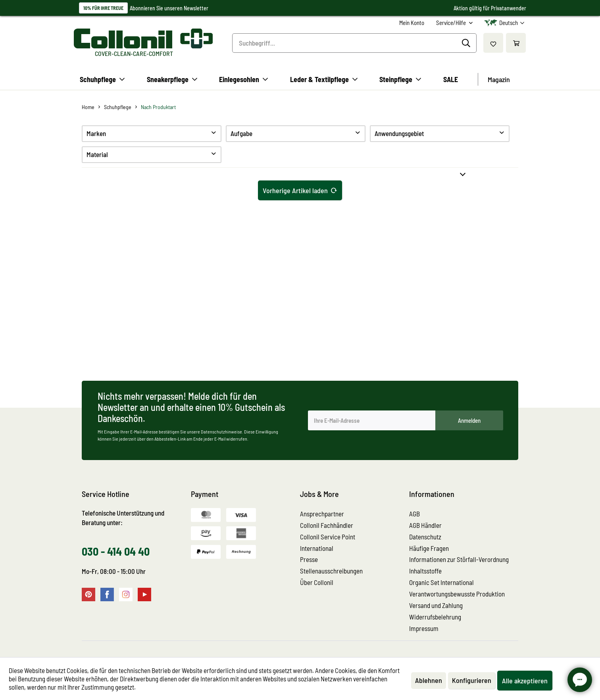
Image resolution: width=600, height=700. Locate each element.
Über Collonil (317, 582)
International (317, 548)
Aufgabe (241, 133)
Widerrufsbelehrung (435, 617)
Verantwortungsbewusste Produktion (457, 594)
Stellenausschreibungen (331, 571)
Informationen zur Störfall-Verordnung (459, 559)
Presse (309, 559)
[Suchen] (467, 43)
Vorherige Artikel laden (300, 189)
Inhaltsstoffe (425, 571)
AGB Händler (425, 525)
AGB (414, 514)
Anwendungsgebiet (399, 133)
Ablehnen (429, 680)
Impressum (424, 628)
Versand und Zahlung (436, 605)
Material (97, 154)
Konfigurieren (472, 680)
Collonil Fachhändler (327, 525)
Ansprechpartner (322, 514)
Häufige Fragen (429, 548)
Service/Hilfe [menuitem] (452, 23)
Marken (96, 133)
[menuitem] (412, 23)
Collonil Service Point (328, 537)
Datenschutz (425, 537)
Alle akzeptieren (525, 681)
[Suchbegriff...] (354, 43)
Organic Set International (441, 582)
